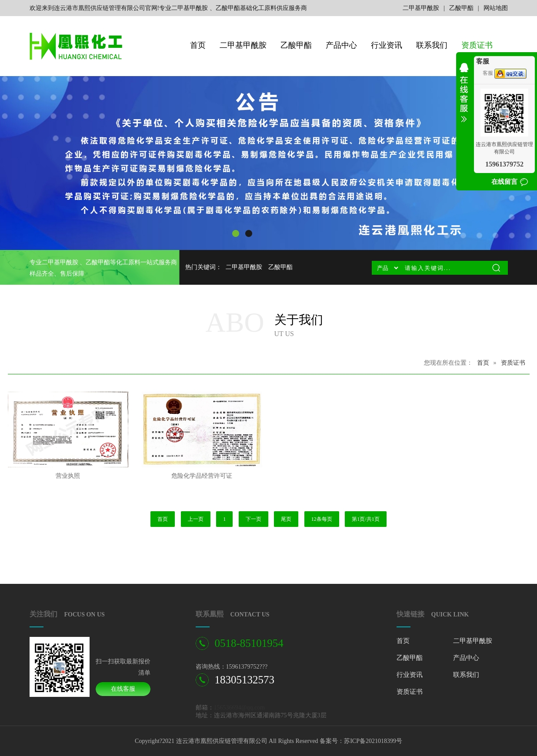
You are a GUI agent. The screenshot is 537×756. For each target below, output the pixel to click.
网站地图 (496, 8)
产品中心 (341, 45)
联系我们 (432, 45)
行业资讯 (387, 45)
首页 (198, 45)
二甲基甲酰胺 (421, 8)
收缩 (464, 98)
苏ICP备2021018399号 (373, 741)
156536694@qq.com (240, 708)
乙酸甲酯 (461, 8)
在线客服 (123, 689)
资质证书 (477, 45)
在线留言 (504, 182)
